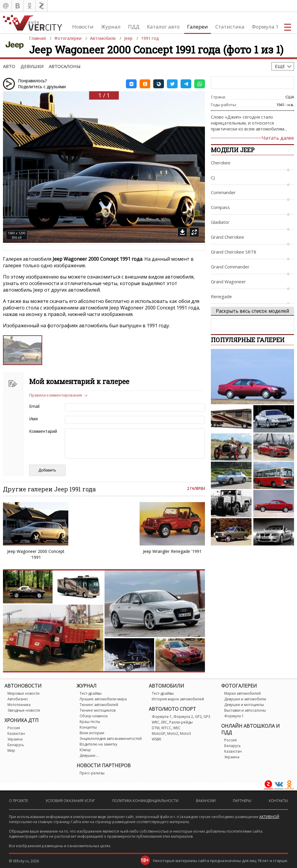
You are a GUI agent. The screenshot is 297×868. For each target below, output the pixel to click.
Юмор (85, 750)
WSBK (157, 739)
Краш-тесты (90, 722)
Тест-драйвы (91, 693)
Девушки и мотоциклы (244, 705)
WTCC (166, 728)
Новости (83, 27)
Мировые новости (23, 693)
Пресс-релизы (92, 773)
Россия (14, 728)
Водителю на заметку (98, 744)
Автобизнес (18, 699)
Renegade (221, 296)
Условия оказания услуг (70, 801)
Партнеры (242, 801)
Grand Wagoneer (228, 282)
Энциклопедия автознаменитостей (111, 739)
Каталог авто (163, 27)
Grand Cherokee (228, 237)
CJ (213, 177)
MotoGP (159, 733)
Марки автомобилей (243, 693)
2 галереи (196, 489)
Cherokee (221, 163)
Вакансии (206, 801)
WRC (156, 722)
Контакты (278, 801)
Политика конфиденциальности (145, 801)
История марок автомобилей (178, 699)
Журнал (111, 27)
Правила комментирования (56, 395)
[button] (131, 84)
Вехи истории (92, 733)
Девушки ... (89, 755)
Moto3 (185, 733)
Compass (220, 207)
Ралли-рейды (181, 722)
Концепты (88, 727)
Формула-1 (162, 717)
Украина (15, 739)
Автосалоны (65, 66)
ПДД (134, 27)
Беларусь (16, 745)
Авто (9, 66)
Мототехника (19, 705)
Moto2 (173, 733)
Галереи (198, 27)
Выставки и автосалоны (245, 710)
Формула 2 (183, 717)
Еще (280, 66)
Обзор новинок (94, 716)
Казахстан (16, 733)
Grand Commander (230, 267)
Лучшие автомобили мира (103, 699)
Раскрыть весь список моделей (252, 311)
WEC (177, 728)
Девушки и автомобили (245, 699)
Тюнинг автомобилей (99, 705)
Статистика (230, 27)
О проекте (18, 801)
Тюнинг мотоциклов (98, 710)
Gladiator (220, 222)
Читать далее (278, 138)
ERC (164, 722)
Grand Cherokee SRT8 (234, 252)
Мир (11, 750)
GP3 (207, 717)
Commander (223, 192)
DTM (156, 728)
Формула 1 (265, 27)
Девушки (32, 66)
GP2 (198, 717)
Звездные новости (24, 710)
